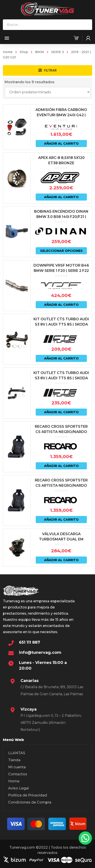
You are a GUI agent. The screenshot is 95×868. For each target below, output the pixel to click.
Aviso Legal (19, 788)
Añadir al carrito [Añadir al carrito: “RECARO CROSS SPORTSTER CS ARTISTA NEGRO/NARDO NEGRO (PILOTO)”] (61, 520)
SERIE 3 (58, 52)
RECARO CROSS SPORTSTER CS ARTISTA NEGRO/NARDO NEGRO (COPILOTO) (61, 432)
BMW (40, 52)
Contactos (18, 774)
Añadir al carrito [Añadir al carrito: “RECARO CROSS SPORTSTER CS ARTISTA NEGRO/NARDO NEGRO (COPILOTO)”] (61, 466)
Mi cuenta (17, 767)
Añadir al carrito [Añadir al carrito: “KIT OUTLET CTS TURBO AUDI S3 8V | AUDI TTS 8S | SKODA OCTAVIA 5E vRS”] (61, 358)
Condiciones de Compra (30, 802)
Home (8, 52)
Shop (24, 52)
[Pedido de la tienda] (47, 92)
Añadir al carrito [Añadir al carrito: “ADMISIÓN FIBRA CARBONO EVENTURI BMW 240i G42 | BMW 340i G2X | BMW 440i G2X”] (61, 144)
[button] (85, 838)
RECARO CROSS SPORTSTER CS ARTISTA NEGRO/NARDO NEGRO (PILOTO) (61, 486)
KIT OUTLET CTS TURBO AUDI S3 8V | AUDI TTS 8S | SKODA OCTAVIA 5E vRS (61, 324)
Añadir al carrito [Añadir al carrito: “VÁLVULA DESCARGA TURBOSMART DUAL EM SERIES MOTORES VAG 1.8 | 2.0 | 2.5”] (61, 560)
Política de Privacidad (28, 795)
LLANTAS (17, 753)
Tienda (14, 760)
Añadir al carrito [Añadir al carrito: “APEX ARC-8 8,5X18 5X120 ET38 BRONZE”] (61, 197)
